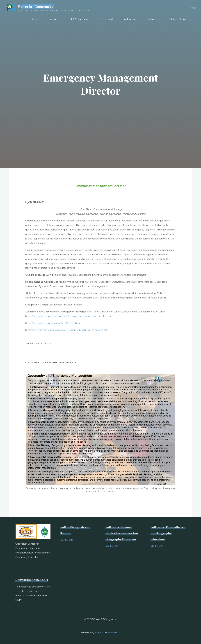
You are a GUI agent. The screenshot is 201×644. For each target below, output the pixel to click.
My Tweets (67, 540)
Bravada (99, 632)
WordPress (114, 632)
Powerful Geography (37, 7)
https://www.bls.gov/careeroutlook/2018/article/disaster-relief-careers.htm (67, 330)
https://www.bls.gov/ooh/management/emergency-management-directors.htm (69, 316)
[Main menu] (192, 7)
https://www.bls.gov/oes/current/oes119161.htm (53, 323)
